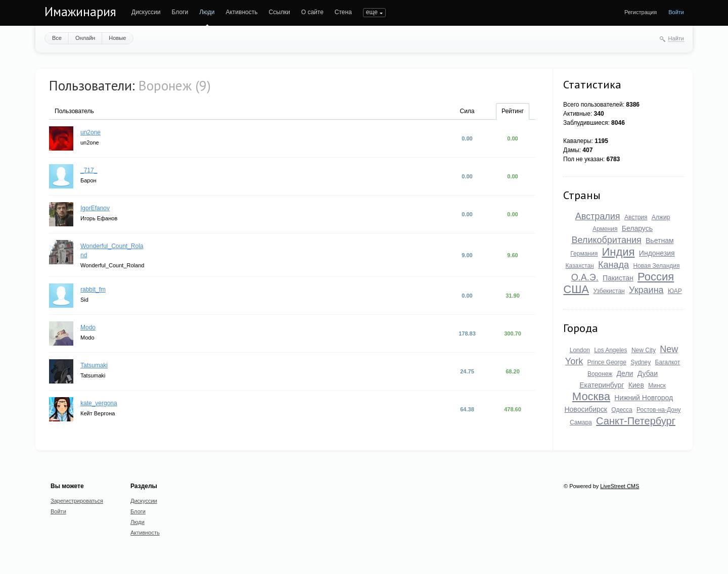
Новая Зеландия (656, 266)
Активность (241, 12)
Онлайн (85, 38)
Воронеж (600, 374)
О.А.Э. (585, 277)
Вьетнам (660, 241)
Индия (619, 252)
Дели (625, 373)
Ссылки (279, 12)
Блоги (180, 12)
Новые (117, 38)
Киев (636, 385)
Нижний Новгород (644, 398)
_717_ (89, 170)
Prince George (606, 362)
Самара (581, 422)
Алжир (661, 217)
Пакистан (618, 278)
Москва (591, 396)
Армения (605, 229)
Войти (676, 12)
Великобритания (606, 240)
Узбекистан (609, 291)
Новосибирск (586, 409)
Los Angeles (610, 350)
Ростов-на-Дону (658, 410)
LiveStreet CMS (620, 486)
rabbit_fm (93, 290)
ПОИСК (374, 12)
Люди (207, 12)
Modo (88, 327)
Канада (613, 265)
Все (57, 38)
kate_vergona (99, 403)
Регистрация (641, 12)
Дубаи (648, 373)
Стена (343, 12)
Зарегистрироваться (77, 501)
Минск (657, 386)
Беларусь (637, 228)
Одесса (622, 410)
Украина (646, 290)
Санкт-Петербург (636, 421)
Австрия (636, 217)
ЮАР (675, 291)
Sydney (641, 362)
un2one (90, 132)
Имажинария (80, 12)
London (580, 350)
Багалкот (668, 362)
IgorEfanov (95, 208)
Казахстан (579, 266)
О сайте (312, 12)
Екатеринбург (602, 385)
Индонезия (657, 253)
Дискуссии (146, 12)
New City (644, 350)
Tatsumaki (94, 365)
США (576, 289)
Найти (676, 38)
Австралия (598, 216)
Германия (584, 254)
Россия (656, 277)
